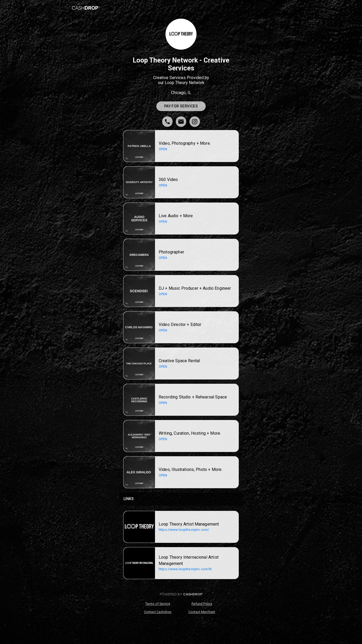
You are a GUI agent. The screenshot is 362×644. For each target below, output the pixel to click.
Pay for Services (181, 106)
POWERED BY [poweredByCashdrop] (181, 594)
